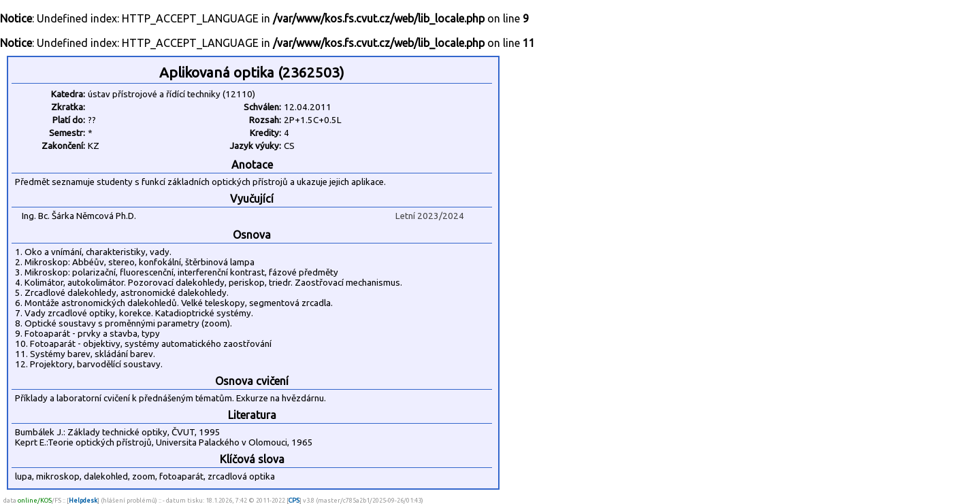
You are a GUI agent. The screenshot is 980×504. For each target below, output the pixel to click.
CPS (294, 500)
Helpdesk (83, 500)
